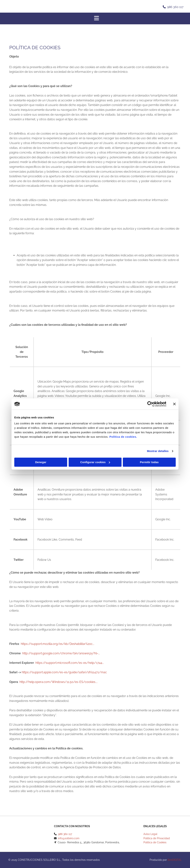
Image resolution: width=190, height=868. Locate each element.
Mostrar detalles (158, 451)
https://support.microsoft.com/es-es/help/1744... (70, 663)
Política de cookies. (123, 437)
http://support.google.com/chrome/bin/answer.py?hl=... (61, 653)
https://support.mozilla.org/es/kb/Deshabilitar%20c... (58, 644)
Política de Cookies (155, 842)
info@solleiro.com (69, 838)
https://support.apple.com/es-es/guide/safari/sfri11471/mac (64, 672)
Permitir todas (149, 462)
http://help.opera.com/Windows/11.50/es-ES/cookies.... (59, 682)
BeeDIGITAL (175, 860)
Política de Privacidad (157, 838)
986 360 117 (175, 7)
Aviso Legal (150, 834)
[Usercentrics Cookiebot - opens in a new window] (150, 404)
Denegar (41, 462)
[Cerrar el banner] (174, 404)
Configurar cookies (95, 462)
